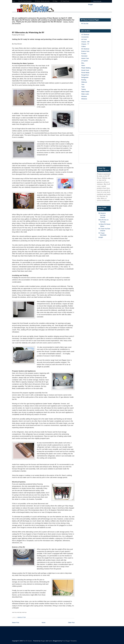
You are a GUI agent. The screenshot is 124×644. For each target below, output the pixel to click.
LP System (85, 61)
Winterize (84, 99)
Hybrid (50, 641)
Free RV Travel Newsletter (25, 1)
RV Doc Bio (85, 24)
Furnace (84, 54)
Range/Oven (85, 75)
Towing (83, 89)
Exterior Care (85, 51)
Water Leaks (85, 94)
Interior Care (85, 58)
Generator (84, 56)
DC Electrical (85, 49)
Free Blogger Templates (69, 641)
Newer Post (16, 623)
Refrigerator (85, 77)
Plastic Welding (86, 68)
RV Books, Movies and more (42, 1)
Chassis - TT (85, 44)
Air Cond (84, 39)
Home (14, 1)
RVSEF (101, 237)
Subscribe (106, 13)
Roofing (84, 80)
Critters (84, 46)
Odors (83, 65)
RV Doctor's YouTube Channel (102, 215)
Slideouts (84, 82)
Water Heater (85, 92)
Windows (84, 96)
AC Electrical (85, 35)
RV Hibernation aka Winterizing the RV (28, 32)
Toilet (83, 87)
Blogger (91, 4)
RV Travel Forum (65, 1)
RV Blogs (55, 1)
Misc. (83, 63)
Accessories (85, 37)
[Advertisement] (36, 27)
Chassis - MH (85, 42)
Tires (83, 84)
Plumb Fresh (85, 70)
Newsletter (22, 617)
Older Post (71, 623)
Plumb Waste (85, 73)
